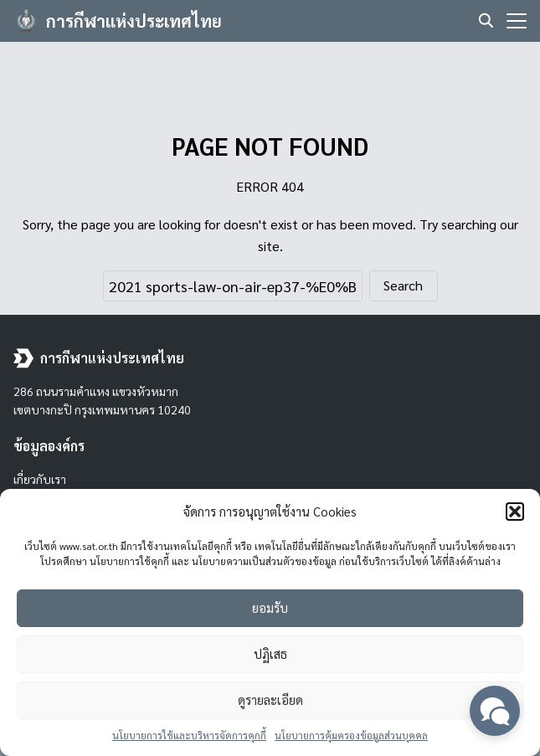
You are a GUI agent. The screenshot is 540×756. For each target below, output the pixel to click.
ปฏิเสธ (270, 653)
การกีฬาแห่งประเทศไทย (134, 21)
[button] (515, 512)
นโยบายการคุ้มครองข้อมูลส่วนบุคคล (351, 735)
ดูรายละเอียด (270, 699)
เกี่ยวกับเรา (40, 479)
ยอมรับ (270, 607)
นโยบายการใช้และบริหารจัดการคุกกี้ (189, 735)
